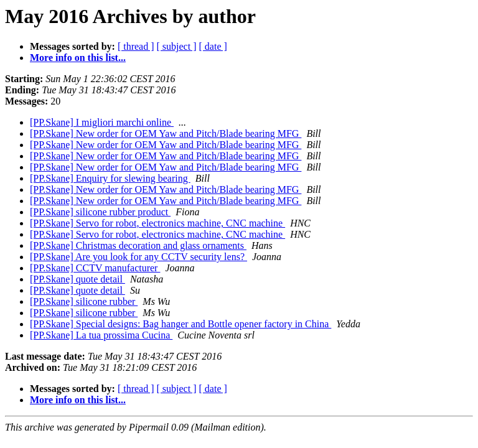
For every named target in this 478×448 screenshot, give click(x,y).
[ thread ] (136, 46)
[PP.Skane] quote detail (77, 279)
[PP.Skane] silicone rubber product (100, 212)
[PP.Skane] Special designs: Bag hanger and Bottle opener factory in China (180, 324)
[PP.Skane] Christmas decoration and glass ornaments (138, 245)
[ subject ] (177, 46)
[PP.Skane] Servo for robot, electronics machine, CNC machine (157, 223)
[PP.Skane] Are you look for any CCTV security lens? (138, 257)
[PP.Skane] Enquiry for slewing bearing (110, 178)
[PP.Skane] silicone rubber (84, 301)
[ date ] (213, 46)
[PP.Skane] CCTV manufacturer (95, 268)
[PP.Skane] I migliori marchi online (102, 122)
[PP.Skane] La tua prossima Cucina (101, 335)
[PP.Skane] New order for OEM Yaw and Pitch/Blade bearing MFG (166, 133)
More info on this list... (78, 58)
